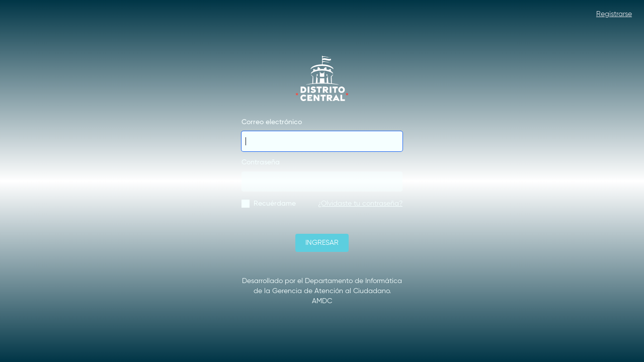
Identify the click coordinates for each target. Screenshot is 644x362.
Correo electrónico (272, 122)
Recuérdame (275, 204)
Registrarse (614, 14)
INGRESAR (322, 243)
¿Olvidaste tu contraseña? (360, 204)
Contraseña (261, 162)
